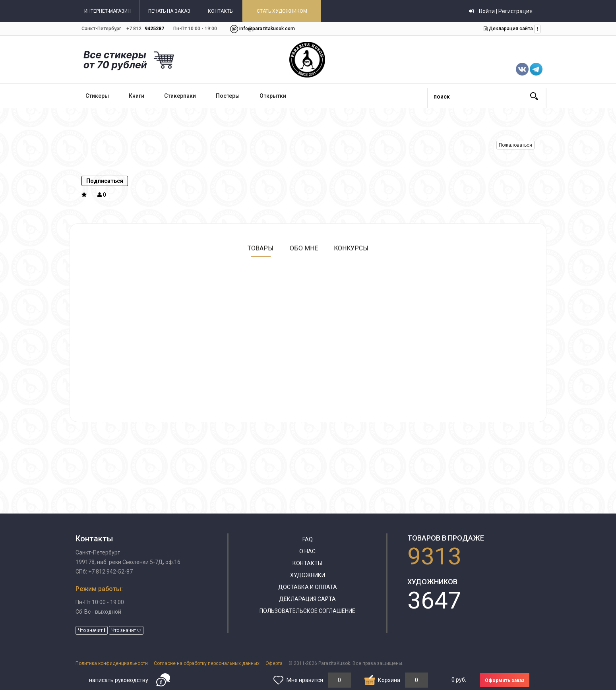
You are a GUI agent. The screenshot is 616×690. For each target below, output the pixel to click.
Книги (137, 96)
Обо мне (303, 248)
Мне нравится (305, 680)
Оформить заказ (505, 680)
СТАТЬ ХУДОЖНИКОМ (282, 11)
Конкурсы (351, 248)
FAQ (308, 539)
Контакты (307, 563)
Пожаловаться (515, 145)
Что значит (92, 630)
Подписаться (105, 181)
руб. (459, 680)
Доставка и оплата (308, 587)
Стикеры (97, 96)
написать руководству (119, 680)
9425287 (154, 29)
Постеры (228, 96)
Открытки (273, 96)
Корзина (389, 680)
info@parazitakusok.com (267, 29)
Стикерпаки (180, 96)
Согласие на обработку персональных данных (207, 663)
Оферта (274, 663)
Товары (260, 248)
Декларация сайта (510, 29)
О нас (307, 551)
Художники (308, 575)
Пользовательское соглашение (307, 611)
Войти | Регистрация (501, 11)
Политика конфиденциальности (112, 663)
